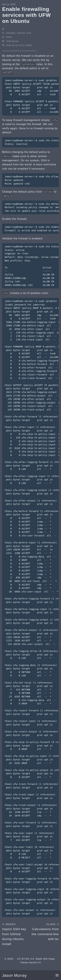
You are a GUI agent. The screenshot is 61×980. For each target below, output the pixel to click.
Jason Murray (14, 975)
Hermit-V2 (35, 963)
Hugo (52, 959)
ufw (30, 33)
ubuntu (22, 33)
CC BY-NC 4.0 (26, 959)
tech (10, 37)
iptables (11, 33)
